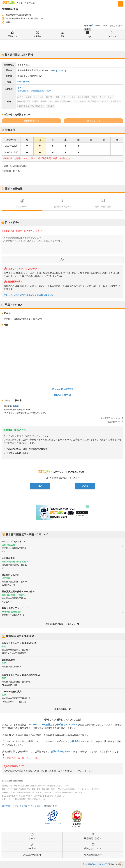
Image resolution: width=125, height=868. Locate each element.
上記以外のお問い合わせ (18, 453)
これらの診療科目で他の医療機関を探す (34, 91)
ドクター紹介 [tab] (22, 207)
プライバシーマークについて (52, 823)
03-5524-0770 (24, 82)
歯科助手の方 (94, 121)
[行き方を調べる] (62, 395)
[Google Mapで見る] (62, 389)
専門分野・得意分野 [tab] (62, 207)
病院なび (9, 3)
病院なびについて (93, 848)
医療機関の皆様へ (93, 838)
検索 (121, 864)
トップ (32, 838)
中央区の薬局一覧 (62, 709)
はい (40, 486)
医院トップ (13, 36)
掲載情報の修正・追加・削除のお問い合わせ (27, 449)
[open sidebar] (121, 4)
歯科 (19, 88)
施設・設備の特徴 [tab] (103, 207)
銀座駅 (16, 406)
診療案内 (37, 36)
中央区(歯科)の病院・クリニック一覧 (63, 624)
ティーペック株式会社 (39, 725)
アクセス (112, 36)
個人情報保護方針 (93, 855)
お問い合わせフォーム (62, 751)
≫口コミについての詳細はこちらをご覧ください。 (29, 295)
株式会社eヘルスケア (67, 725)
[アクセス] (61, 70)
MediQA (32, 848)
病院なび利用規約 (32, 855)
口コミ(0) (87, 36)
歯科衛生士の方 (31, 121)
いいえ (85, 486)
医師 (62, 36)
